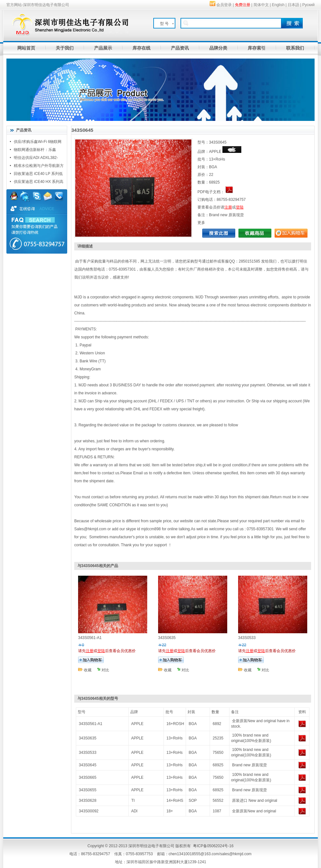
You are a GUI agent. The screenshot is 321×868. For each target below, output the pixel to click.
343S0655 (88, 790)
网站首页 (26, 48)
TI (133, 801)
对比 (105, 670)
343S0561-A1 (90, 724)
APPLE (137, 724)
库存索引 (257, 48)
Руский (308, 5)
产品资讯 (180, 48)
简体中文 (261, 5)
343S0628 (88, 801)
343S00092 (88, 811)
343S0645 (88, 765)
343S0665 (88, 777)
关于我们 (65, 48)
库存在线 (141, 48)
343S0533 (88, 753)
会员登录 (224, 5)
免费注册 (243, 5)
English (278, 5)
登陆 (240, 207)
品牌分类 (218, 48)
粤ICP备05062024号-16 (213, 846)
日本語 (293, 5)
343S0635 (88, 738)
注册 (228, 207)
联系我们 (295, 48)
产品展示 (103, 48)
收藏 (88, 670)
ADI (134, 811)
